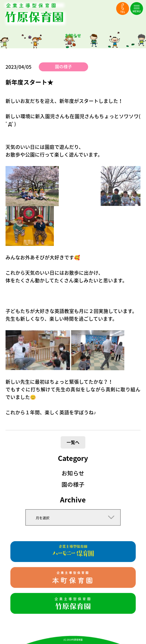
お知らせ (73, 473)
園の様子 (63, 67)
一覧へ (73, 442)
